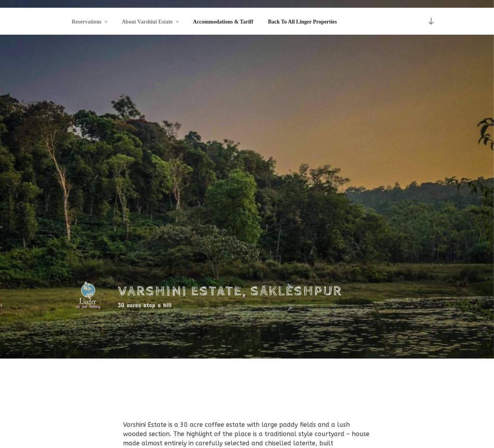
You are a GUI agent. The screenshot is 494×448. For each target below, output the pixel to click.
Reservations (90, 22)
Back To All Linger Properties (302, 22)
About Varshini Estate (151, 22)
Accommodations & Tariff (223, 22)
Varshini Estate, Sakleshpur (230, 291)
